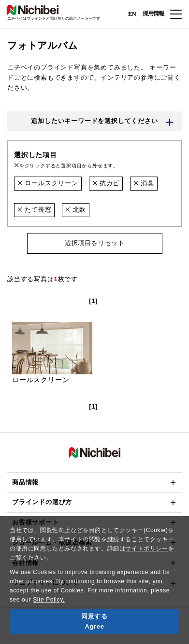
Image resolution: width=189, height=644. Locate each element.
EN (132, 13)
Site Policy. (49, 600)
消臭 (144, 183)
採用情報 (153, 14)
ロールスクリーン (48, 183)
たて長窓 (34, 210)
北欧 (76, 210)
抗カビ (106, 183)
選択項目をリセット (94, 243)
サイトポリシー (146, 548)
